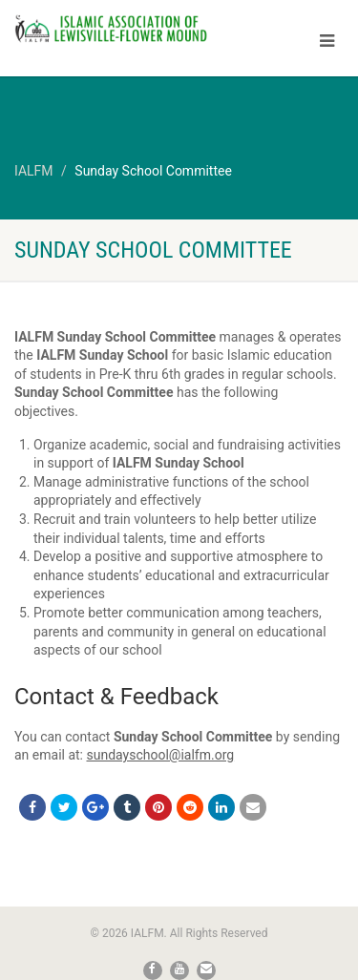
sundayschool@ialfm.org (160, 755)
